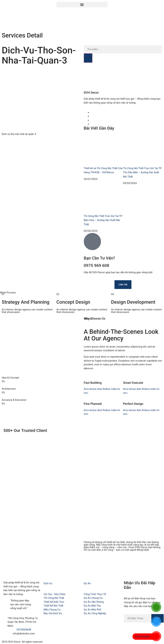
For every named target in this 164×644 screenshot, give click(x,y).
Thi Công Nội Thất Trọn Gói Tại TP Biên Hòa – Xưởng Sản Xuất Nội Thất (103, 220)
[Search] (88, 58)
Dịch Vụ (48, 583)
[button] (82, 5)
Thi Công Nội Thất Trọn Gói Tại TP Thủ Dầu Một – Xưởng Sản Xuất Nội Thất (142, 172)
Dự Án (87, 583)
